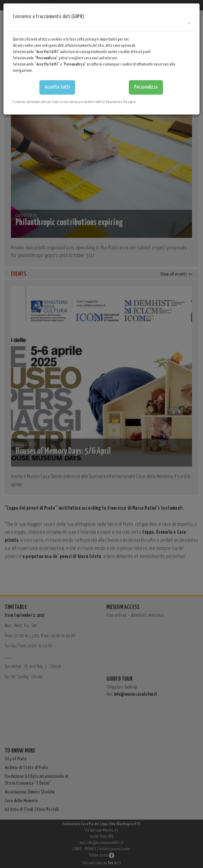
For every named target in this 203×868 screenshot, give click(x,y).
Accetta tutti (57, 87)
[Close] (189, 24)
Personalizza (146, 87)
